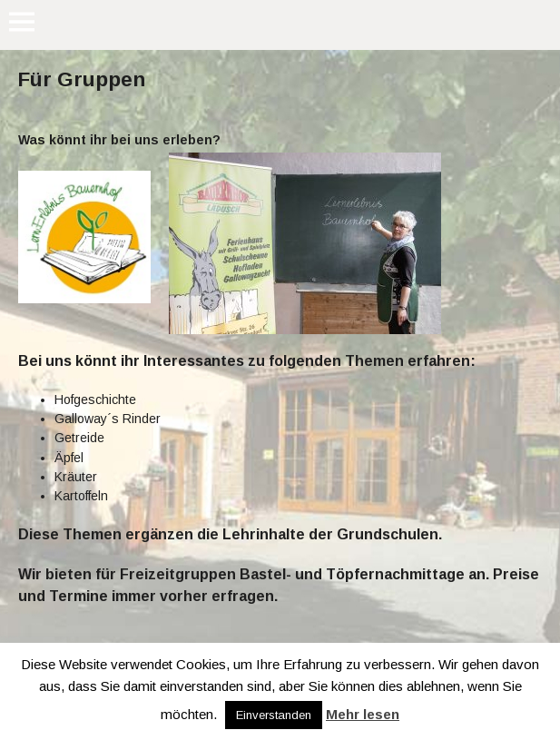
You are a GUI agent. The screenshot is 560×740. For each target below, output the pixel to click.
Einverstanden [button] (274, 715)
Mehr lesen (363, 714)
